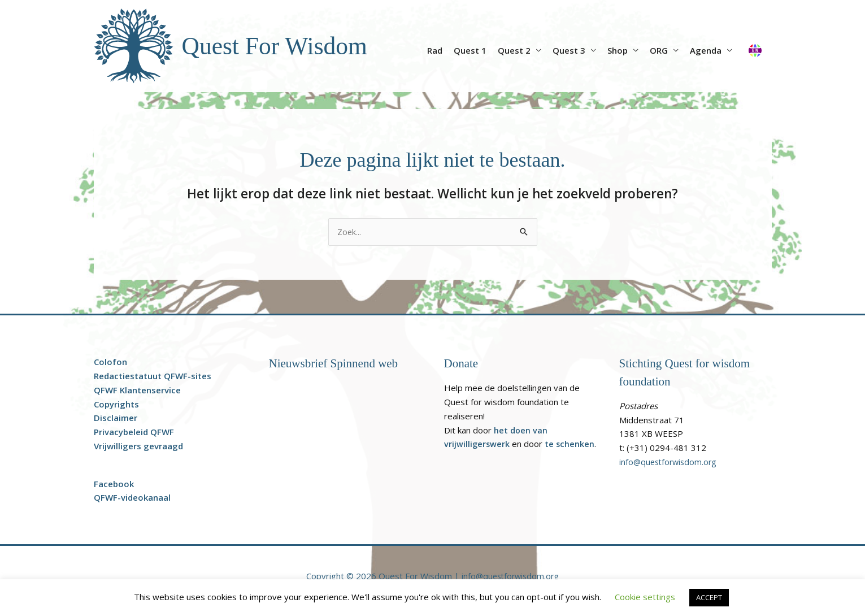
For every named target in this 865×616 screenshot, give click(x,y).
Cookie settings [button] (645, 597)
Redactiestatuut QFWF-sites (153, 376)
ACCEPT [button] (709, 597)
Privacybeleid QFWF (134, 432)
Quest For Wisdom (279, 45)
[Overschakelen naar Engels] (755, 46)
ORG (659, 50)
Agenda (706, 50)
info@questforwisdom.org (670, 462)
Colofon (110, 362)
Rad (435, 50)
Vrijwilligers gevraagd (138, 446)
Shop (618, 50)
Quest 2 (514, 50)
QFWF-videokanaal (132, 498)
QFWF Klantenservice (137, 391)
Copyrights (116, 405)
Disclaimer (116, 418)
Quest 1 (470, 50)
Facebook (114, 484)
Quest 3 (569, 50)
